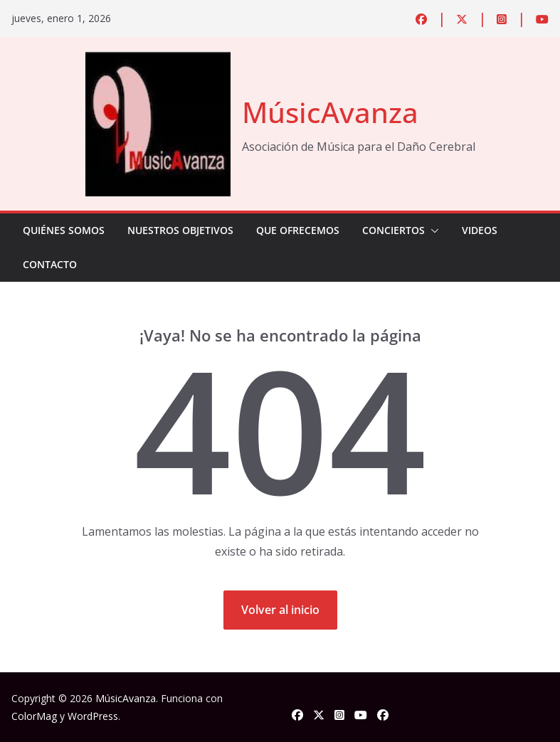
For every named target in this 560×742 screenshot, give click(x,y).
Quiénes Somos (64, 230)
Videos (480, 230)
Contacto (50, 264)
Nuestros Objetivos (180, 230)
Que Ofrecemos (298, 230)
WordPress (93, 716)
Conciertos (393, 230)
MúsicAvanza (330, 112)
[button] (432, 230)
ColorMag (34, 716)
